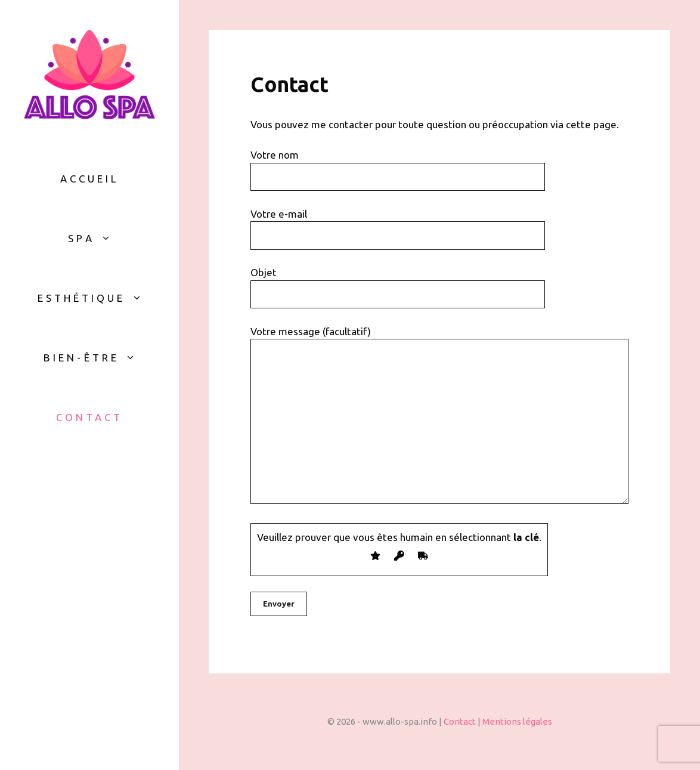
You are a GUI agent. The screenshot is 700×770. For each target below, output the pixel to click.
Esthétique (96, 298)
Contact (90, 417)
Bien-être (95, 358)
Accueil (90, 179)
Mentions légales (517, 721)
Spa (95, 239)
